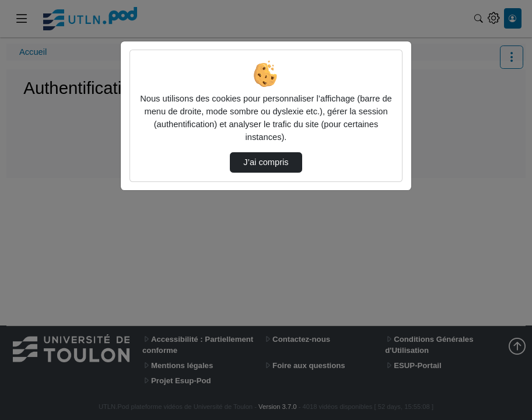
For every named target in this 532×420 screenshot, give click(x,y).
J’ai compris (266, 162)
